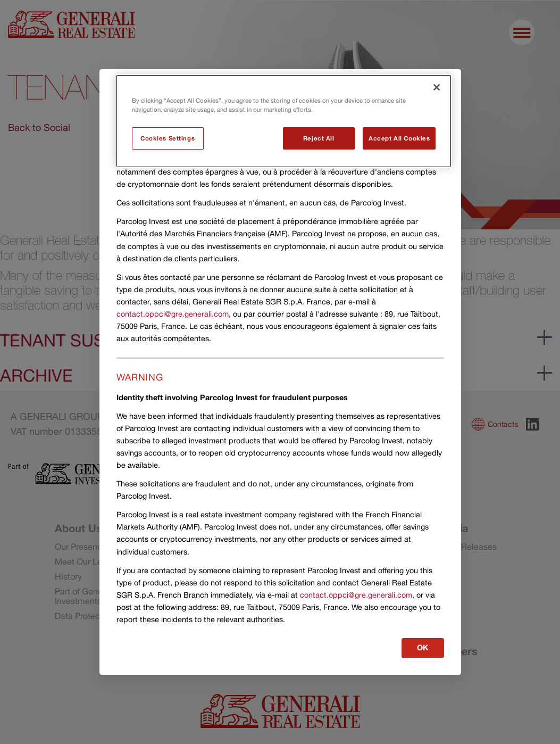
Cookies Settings (168, 138)
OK (423, 647)
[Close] (437, 87)
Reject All (319, 138)
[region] (284, 121)
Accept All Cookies (399, 138)
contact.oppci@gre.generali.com (173, 314)
